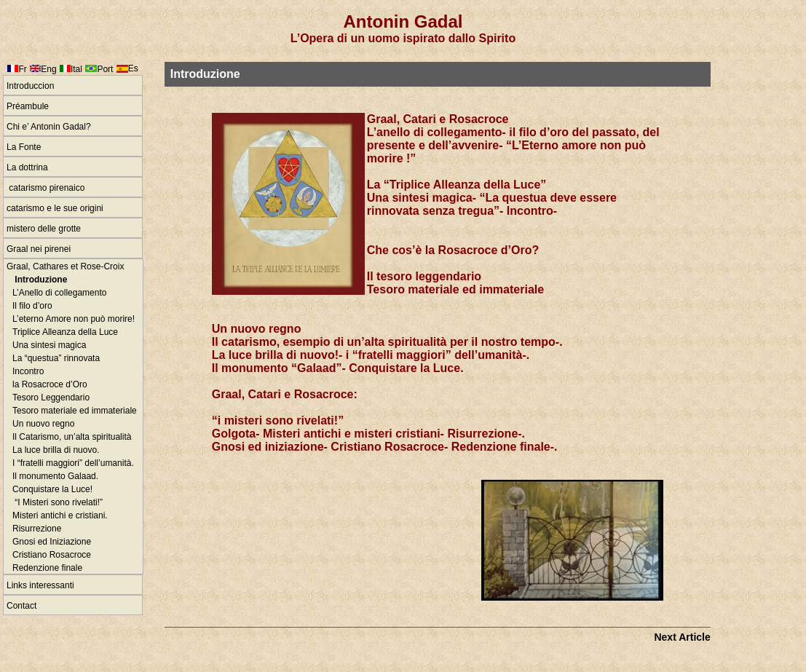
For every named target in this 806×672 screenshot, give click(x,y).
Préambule (28, 106)
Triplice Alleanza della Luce (65, 332)
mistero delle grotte (44, 229)
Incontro (28, 371)
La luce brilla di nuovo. (56, 450)
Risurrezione (37, 529)
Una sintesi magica (49, 345)
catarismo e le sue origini (55, 208)
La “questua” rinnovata (56, 358)
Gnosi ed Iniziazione (52, 542)
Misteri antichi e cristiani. (60, 515)
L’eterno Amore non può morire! (74, 319)
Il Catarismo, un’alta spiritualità (72, 437)
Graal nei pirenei (39, 249)
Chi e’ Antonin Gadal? (49, 127)
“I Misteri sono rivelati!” (58, 502)
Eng (48, 69)
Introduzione (40, 280)
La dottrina (27, 167)
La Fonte (24, 147)
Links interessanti (40, 585)
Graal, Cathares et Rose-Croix (65, 266)
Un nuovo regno (43, 424)
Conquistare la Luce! (52, 489)
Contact (21, 606)
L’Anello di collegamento (59, 293)
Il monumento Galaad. (55, 476)
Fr (22, 69)
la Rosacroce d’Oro (50, 384)
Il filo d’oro (32, 306)
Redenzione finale (47, 568)
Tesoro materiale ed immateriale (75, 411)
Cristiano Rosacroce (52, 555)
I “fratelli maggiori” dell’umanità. (73, 463)
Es (133, 68)
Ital (76, 69)
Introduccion (30, 86)
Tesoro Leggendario (51, 398)
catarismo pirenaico (46, 188)
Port (105, 69)
